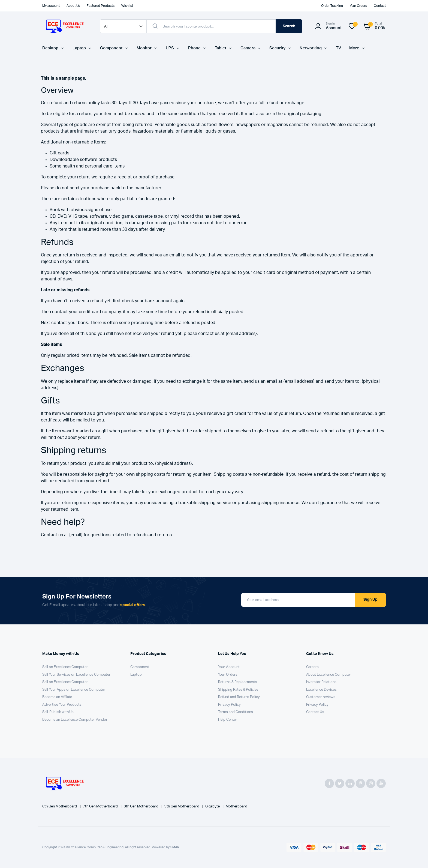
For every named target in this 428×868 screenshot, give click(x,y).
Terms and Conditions (236, 712)
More (354, 48)
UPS (170, 48)
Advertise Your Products (62, 705)
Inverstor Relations (321, 682)
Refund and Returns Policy (239, 697)
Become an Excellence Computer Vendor (75, 720)
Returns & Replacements (238, 682)
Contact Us (315, 712)
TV (338, 48)
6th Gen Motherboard (60, 806)
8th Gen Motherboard (141, 806)
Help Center (228, 720)
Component (111, 48)
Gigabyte (213, 806)
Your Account (229, 667)
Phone (194, 48)
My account (51, 6)
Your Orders (358, 6)
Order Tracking (332, 6)
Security (277, 48)
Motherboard (236, 806)
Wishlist (127, 6)
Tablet (221, 48)
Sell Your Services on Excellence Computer (76, 675)
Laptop (79, 48)
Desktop (50, 48)
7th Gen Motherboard (101, 806)
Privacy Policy (229, 705)
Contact (380, 6)
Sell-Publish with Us (58, 712)
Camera (248, 48)
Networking (311, 48)
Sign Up (370, 600)
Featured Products (101, 6)
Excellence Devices (321, 690)
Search (289, 26)
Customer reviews (321, 697)
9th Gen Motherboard (182, 806)
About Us (73, 6)
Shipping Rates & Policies (238, 690)
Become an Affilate (57, 697)
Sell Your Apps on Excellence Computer (74, 690)
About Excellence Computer (329, 675)
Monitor (144, 48)
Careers (313, 667)
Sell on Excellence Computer (65, 667)
